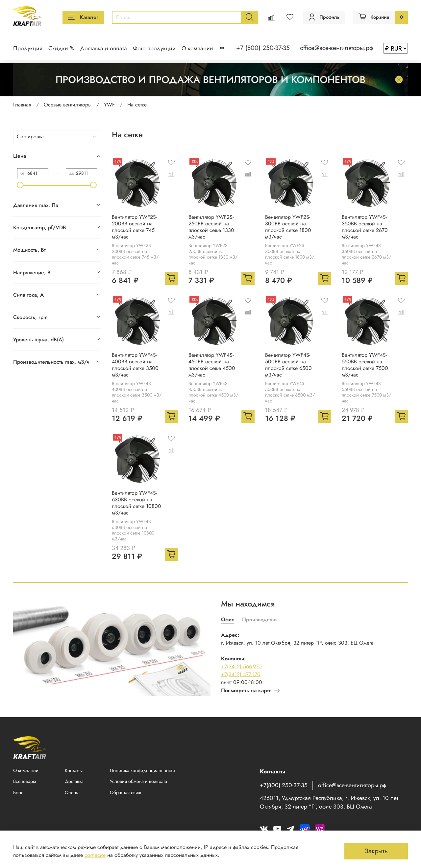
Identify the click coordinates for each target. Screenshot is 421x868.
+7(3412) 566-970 (241, 666)
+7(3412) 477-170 (241, 674)
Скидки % (61, 48)
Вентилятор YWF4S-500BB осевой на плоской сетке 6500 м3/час (288, 365)
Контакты (74, 770)
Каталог (83, 17)
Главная (22, 105)
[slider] (20, 185)
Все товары (25, 781)
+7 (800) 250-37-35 (263, 48)
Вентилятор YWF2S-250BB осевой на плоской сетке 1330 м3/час (211, 227)
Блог (18, 792)
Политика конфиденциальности (142, 770)
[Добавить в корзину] (171, 278)
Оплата (72, 792)
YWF (109, 105)
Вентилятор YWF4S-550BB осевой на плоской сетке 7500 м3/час (365, 365)
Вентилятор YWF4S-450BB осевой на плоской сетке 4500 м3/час (212, 365)
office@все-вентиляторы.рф (336, 48)
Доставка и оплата (103, 48)
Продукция (28, 48)
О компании (197, 48)
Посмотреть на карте (250, 690)
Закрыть (376, 851)
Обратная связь (126, 792)
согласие (95, 855)
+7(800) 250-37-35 (284, 785)
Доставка (74, 781)
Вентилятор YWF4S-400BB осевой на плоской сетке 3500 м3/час (135, 365)
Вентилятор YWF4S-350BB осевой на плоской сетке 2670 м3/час (365, 227)
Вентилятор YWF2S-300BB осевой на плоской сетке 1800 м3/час (288, 227)
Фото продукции (154, 48)
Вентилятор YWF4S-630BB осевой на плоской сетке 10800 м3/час (136, 503)
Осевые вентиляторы (68, 105)
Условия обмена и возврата (138, 781)
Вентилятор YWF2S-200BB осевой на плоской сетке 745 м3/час (134, 227)
